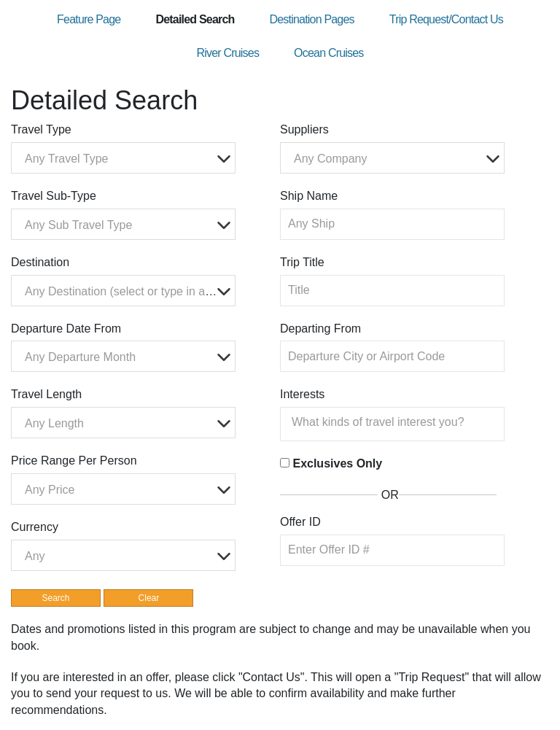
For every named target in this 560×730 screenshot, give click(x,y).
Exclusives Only (337, 463)
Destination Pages (311, 19)
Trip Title (302, 262)
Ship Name (309, 196)
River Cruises (227, 53)
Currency (35, 527)
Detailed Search (195, 19)
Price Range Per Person (74, 461)
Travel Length (46, 394)
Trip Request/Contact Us (446, 19)
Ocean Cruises (328, 53)
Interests (302, 394)
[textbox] (127, 159)
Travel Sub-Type (54, 196)
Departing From (320, 329)
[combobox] (123, 158)
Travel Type (41, 129)
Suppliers (304, 129)
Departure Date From (66, 329)
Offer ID (300, 522)
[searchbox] (396, 422)
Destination (40, 262)
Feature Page (89, 19)
